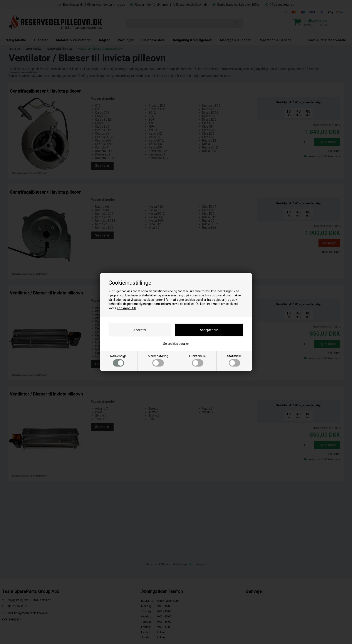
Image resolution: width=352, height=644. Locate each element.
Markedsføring (158, 360)
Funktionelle (198, 360)
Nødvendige (118, 360)
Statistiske (234, 360)
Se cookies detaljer (176, 344)
